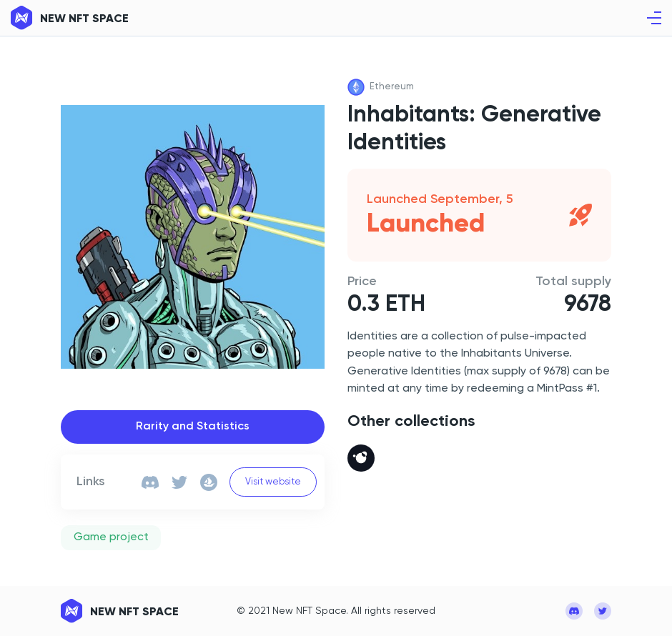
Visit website (273, 482)
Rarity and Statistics (193, 427)
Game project (111, 537)
